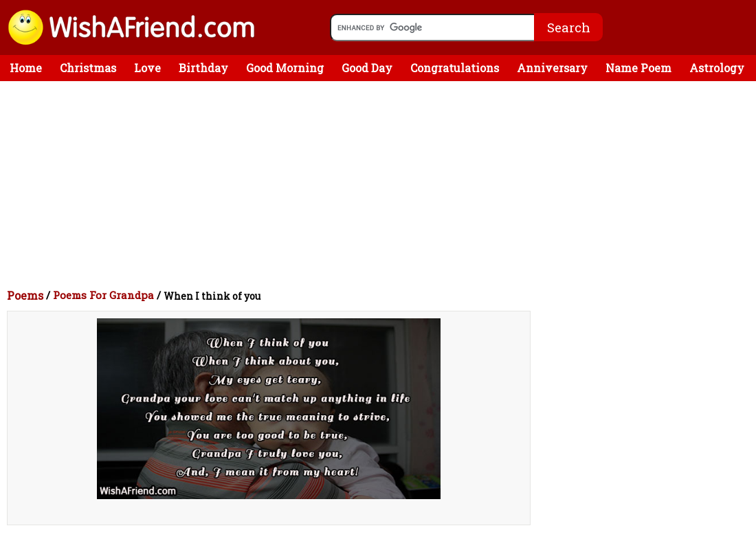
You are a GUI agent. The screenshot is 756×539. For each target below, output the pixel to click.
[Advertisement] (381, 184)
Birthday (203, 68)
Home (26, 68)
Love (147, 68)
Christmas (88, 68)
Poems (25, 295)
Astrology (717, 68)
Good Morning (285, 68)
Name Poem (638, 68)
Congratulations (455, 68)
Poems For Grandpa (103, 295)
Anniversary (552, 68)
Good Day (367, 68)
